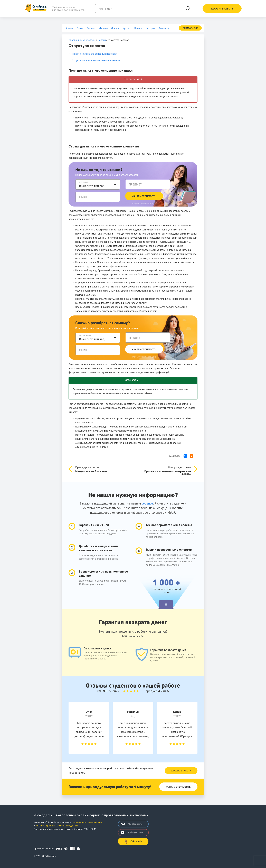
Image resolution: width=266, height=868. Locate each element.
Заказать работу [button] (222, 9)
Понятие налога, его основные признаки (94, 54)
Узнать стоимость (144, 196)
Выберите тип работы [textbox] (93, 186)
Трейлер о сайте (132, 833)
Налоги (102, 40)
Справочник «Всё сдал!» (82, 40)
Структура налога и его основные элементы (97, 60)
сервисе (147, 503)
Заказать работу (181, 771)
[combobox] (98, 184)
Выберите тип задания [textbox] (93, 339)
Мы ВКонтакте (132, 824)
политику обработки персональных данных (57, 826)
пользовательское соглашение (87, 822)
